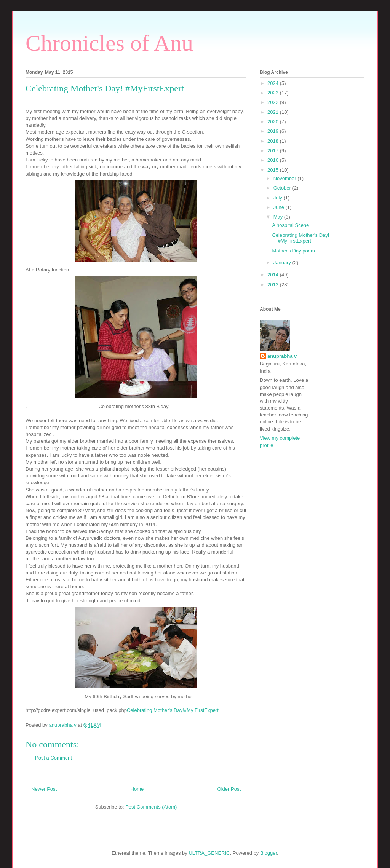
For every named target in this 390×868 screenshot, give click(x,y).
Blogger (269, 853)
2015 (274, 170)
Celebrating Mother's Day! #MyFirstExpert (300, 238)
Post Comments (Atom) (151, 807)
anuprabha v (282, 356)
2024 (274, 83)
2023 (274, 93)
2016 (274, 160)
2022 (274, 102)
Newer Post (44, 789)
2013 (274, 285)
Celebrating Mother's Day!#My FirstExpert (173, 710)
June (280, 207)
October (283, 188)
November (286, 178)
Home (137, 789)
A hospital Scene (290, 225)
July (279, 198)
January (283, 262)
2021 (274, 112)
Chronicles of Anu (109, 43)
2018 (274, 141)
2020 (274, 122)
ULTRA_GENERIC (209, 853)
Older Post (229, 789)
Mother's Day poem (293, 251)
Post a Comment (54, 758)
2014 (274, 275)
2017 (274, 151)
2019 (274, 131)
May (279, 217)
